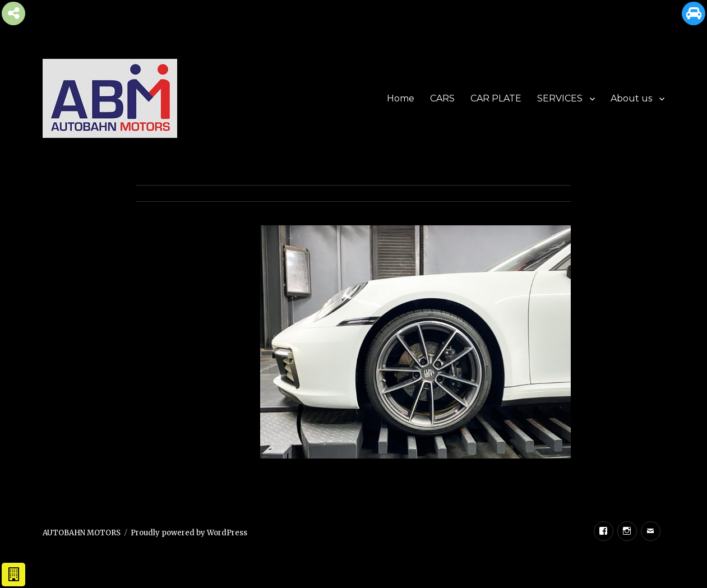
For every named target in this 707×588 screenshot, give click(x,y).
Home (401, 98)
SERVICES (560, 98)
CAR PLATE (496, 98)
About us (631, 98)
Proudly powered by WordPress (189, 533)
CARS (442, 98)
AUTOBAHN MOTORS (82, 533)
